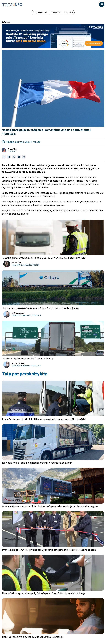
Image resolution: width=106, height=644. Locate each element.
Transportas (56, 12)
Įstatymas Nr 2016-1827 (54, 177)
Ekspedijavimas (40, 12)
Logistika (69, 12)
